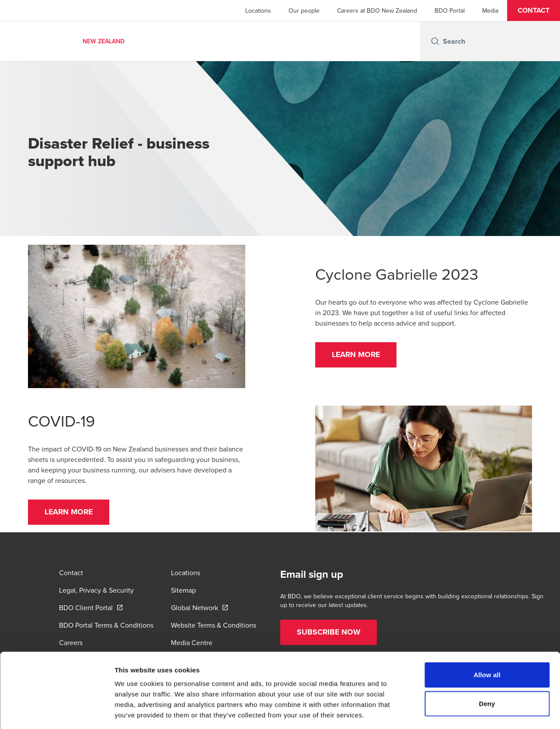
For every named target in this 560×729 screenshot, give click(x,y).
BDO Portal (450, 10)
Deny (487, 665)
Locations (258, 10)
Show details (459, 712)
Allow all (487, 636)
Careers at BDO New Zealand (377, 10)
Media (490, 10)
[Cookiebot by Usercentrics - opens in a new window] (57, 712)
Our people (304, 10)
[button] (534, 10)
